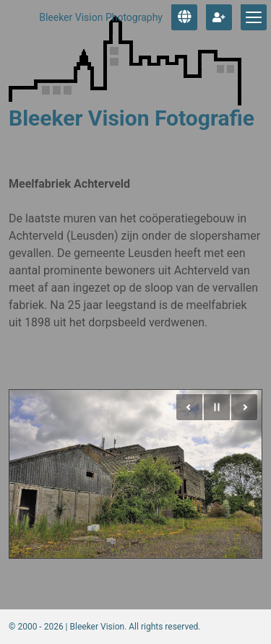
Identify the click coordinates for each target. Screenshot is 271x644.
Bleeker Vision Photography (101, 17)
